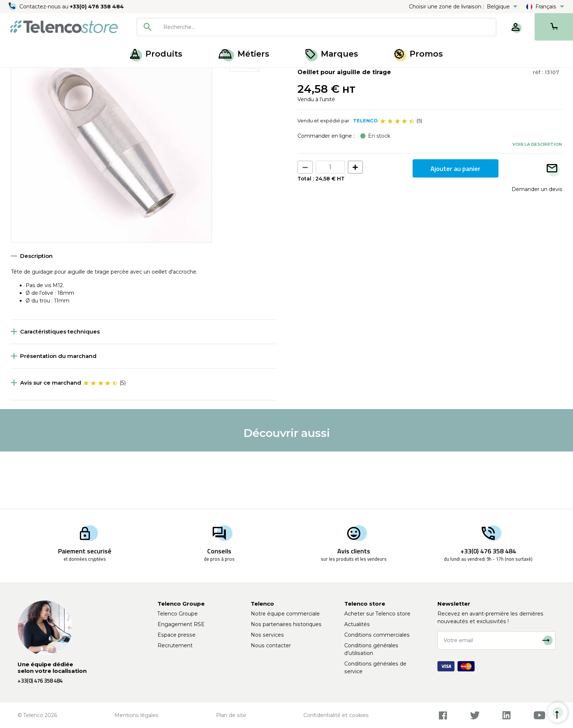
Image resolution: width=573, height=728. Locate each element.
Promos (419, 54)
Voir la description (537, 201)
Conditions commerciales (377, 635)
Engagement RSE (181, 624)
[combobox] (316, 27)
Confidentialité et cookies (336, 715)
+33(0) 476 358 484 (97, 7)
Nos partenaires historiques (286, 624)
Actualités (357, 624)
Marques (332, 54)
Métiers (244, 54)
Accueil (20, 76)
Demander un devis (537, 247)
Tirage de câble (55, 76)
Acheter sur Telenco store (377, 614)
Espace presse (177, 635)
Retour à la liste (33, 92)
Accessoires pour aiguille (112, 76)
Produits (156, 54)
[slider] (397, 178)
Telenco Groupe (178, 614)
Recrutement (175, 645)
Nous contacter (271, 645)
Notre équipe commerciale (285, 614)
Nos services (267, 635)
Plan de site (231, 715)
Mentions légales (136, 715)
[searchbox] (327, 27)
